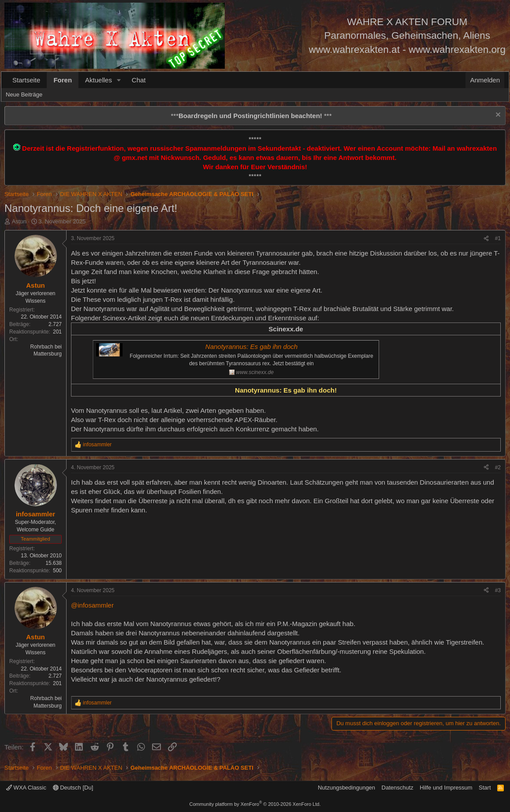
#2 (498, 467)
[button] (119, 80)
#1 (498, 238)
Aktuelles (99, 80)
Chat (139, 80)
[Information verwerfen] (497, 116)
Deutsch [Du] (73, 788)
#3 (498, 590)
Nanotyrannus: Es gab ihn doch (251, 347)
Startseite (26, 80)
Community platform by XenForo (255, 804)
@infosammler (92, 605)
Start (485, 788)
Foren (63, 80)
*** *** (251, 116)
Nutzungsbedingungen (346, 788)
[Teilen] (486, 239)
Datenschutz (398, 788)
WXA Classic (26, 788)
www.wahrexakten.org (457, 50)
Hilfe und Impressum (446, 788)
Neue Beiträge (24, 95)
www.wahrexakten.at (354, 50)
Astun (19, 221)
